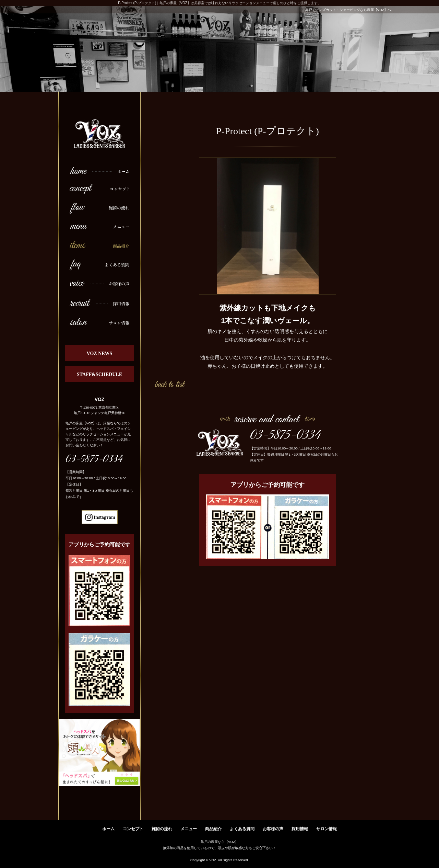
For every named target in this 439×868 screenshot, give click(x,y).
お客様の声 (273, 829)
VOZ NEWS (100, 353)
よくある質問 (242, 829)
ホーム (108, 829)
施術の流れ (162, 829)
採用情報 (300, 829)
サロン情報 (327, 829)
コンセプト (133, 829)
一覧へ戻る (170, 384)
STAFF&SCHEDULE (99, 374)
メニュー (189, 829)
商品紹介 (213, 829)
